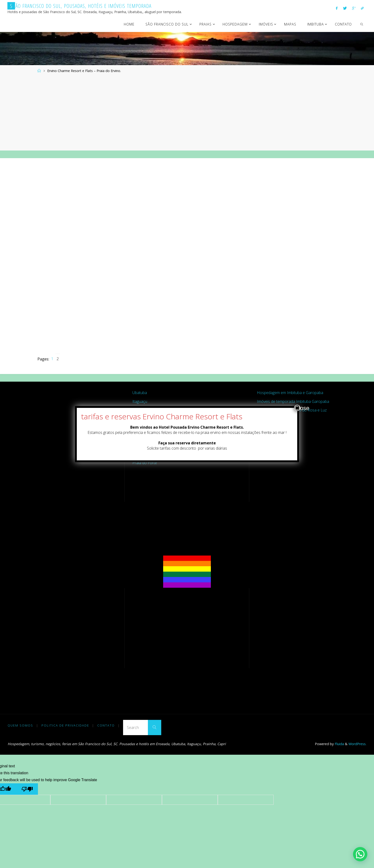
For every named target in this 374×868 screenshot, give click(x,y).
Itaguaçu (140, 401)
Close (297, 408)
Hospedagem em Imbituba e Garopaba (290, 393)
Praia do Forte (145, 463)
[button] (360, 854)
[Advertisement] (187, 112)
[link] (362, 24)
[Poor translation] (27, 789)
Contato (106, 725)
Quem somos (20, 725)
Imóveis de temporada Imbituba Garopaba (293, 401)
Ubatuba (140, 393)
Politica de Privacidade (65, 725)
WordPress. (357, 744)
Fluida (339, 744)
